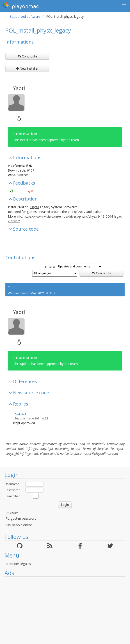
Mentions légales (18, 564)
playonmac (21, 6)
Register (12, 513)
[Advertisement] (65, 610)
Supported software (25, 17)
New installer (27, 68)
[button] (124, 6)
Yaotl (19, 88)
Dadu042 (20, 414)
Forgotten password (21, 518)
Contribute (27, 56)
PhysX (35, 207)
